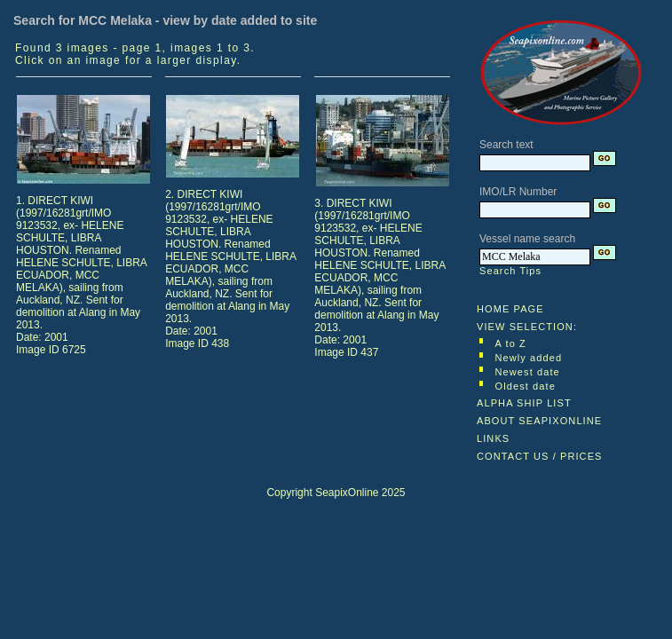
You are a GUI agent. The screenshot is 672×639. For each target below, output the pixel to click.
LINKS (493, 438)
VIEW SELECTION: (527, 327)
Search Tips (510, 271)
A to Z (511, 343)
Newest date (528, 372)
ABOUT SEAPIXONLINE (539, 421)
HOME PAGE (510, 309)
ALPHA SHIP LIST (524, 403)
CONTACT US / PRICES (540, 456)
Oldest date (526, 386)
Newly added (529, 358)
